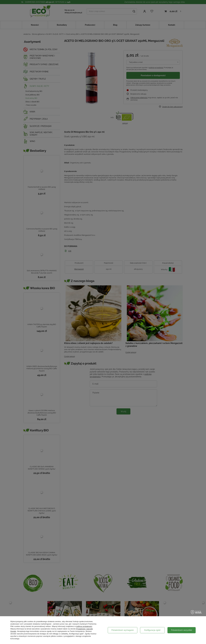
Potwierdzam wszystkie (182, 630)
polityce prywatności (84, 626)
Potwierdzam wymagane (123, 630)
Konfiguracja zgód (152, 630)
